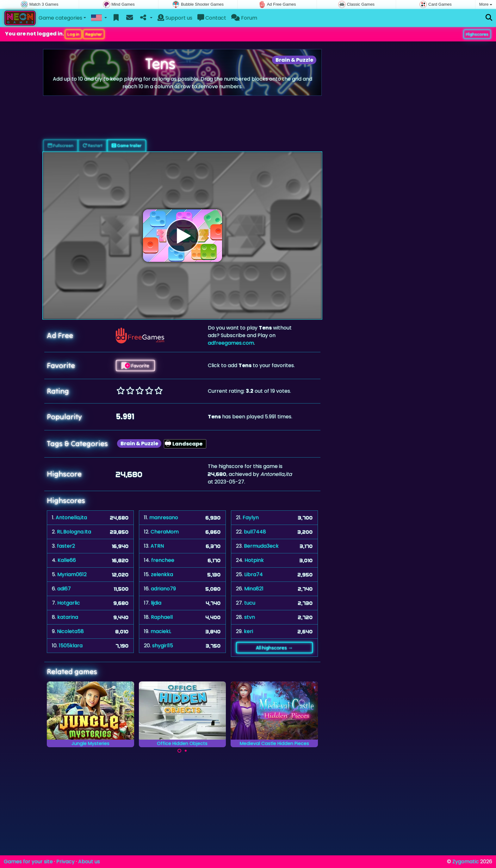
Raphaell (162, 617)
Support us (175, 18)
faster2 (66, 546)
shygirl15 (163, 646)
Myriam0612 (72, 574)
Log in (73, 34)
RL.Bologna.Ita (74, 532)
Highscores (477, 34)
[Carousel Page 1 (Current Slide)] (179, 751)
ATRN (157, 546)
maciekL (161, 631)
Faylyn (251, 517)
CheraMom (165, 532)
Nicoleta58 (70, 631)
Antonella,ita (71, 517)
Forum (244, 18)
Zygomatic (466, 862)
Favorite (135, 366)
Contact (212, 18)
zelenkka (162, 574)
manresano (164, 517)
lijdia (156, 603)
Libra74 (254, 574)
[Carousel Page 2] (186, 751)
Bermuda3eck (261, 546)
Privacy (65, 862)
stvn (250, 617)
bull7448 (255, 532)
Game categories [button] (60, 18)
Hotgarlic (69, 603)
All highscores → (274, 648)
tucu (250, 603)
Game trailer (127, 145)
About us (89, 862)
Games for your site (28, 862)
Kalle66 (67, 560)
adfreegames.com (231, 343)
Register (94, 34)
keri (248, 631)
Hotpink (254, 560)
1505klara (71, 646)
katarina (68, 617)
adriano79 (163, 589)
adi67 (64, 589)
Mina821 (254, 589)
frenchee (163, 560)
